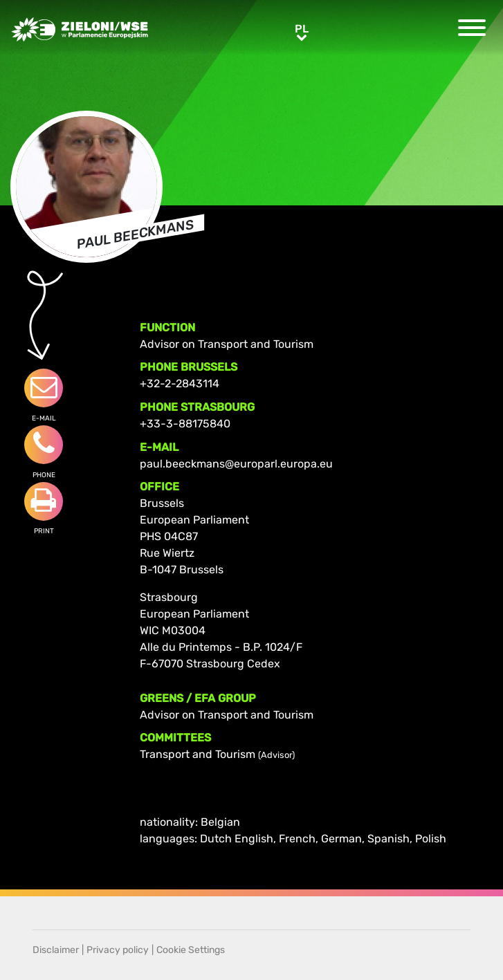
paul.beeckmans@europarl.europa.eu (236, 464)
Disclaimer (56, 950)
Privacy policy (118, 950)
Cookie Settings (191, 950)
